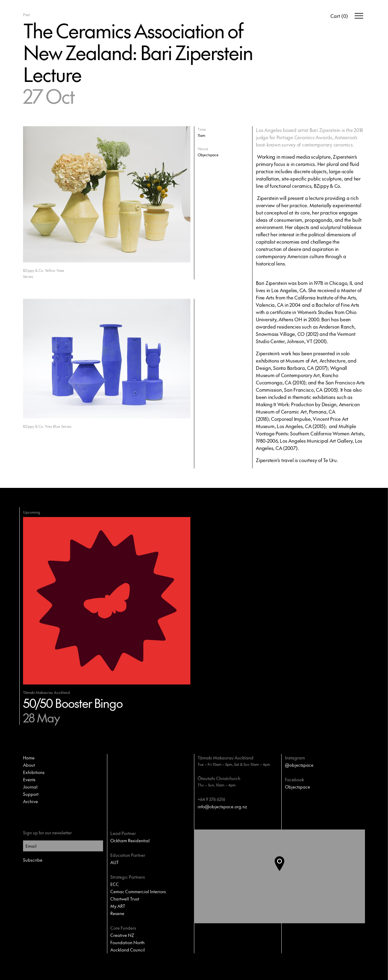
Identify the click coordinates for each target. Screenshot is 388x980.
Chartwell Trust (125, 899)
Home (29, 758)
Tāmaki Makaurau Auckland (226, 758)
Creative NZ (122, 935)
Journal (30, 787)
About (29, 765)
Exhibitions (34, 772)
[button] (284, 877)
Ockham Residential (130, 840)
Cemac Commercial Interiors (138, 891)
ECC (115, 884)
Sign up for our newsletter (47, 833)
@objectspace (299, 765)
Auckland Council (128, 950)
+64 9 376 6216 (211, 799)
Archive (30, 801)
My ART (118, 906)
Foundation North (127, 942)
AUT (115, 862)
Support (31, 794)
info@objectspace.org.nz (222, 806)
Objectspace (298, 787)
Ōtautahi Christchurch (219, 778)
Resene (117, 913)
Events (29, 779)
